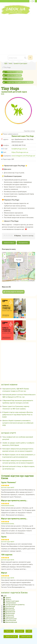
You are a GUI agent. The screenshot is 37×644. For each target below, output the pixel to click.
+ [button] (5, 255)
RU (34, 1)
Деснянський (10, 610)
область (8, 599)
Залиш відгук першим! (13, 292)
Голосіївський (10, 606)
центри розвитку (14, 75)
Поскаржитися (23, 243)
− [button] (5, 258)
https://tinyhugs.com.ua (20, 152)
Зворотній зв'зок (11, 636)
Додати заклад (26, 636)
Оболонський (10, 613)
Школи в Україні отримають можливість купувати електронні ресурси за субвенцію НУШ (18, 423)
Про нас (9, 631)
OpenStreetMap (25, 281)
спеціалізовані (11, 603)
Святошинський (11, 619)
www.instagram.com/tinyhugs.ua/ (23, 156)
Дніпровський (10, 612)
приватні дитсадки (12, 601)
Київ (5, 596)
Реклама (20, 631)
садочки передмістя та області (20, 82)
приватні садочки (15, 72)
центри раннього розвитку (15, 605)
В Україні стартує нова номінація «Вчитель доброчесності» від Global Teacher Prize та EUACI (18, 415)
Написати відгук (9, 243)
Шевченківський (11, 622)
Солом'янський (11, 621)
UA (31, 1)
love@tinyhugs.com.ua (19, 149)
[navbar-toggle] (30, 58)
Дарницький (10, 608)
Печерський (10, 615)
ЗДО (29, 631)
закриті (8, 598)
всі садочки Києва (15, 79)
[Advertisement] (18, 33)
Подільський (10, 617)
